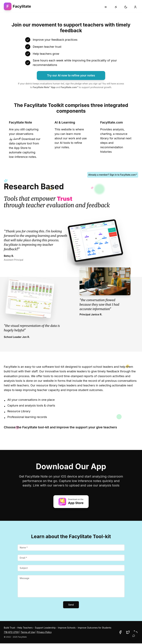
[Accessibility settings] (116, 7)
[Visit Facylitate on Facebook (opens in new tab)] (120, 632)
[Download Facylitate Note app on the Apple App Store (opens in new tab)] (71, 502)
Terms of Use (28, 632)
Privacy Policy (44, 632)
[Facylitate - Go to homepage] (17, 6)
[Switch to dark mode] (126, 7)
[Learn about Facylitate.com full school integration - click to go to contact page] (117, 140)
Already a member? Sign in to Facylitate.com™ (113, 175)
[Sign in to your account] (135, 7)
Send (71, 605)
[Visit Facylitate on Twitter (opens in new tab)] (128, 632)
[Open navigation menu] (106, 7)
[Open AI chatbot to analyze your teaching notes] (134, 636)
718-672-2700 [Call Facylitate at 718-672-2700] (11, 632)
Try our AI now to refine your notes (71, 75)
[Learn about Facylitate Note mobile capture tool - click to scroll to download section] (25, 140)
